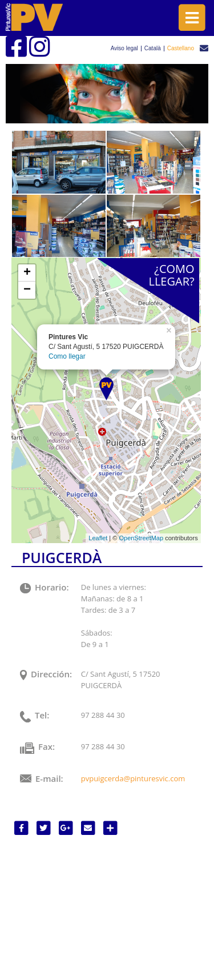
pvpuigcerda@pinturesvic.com (133, 778)
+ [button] (27, 273)
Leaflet (98, 538)
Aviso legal (124, 49)
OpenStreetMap (141, 538)
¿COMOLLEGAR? (171, 275)
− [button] (27, 290)
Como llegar (67, 356)
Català (153, 49)
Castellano (181, 49)
